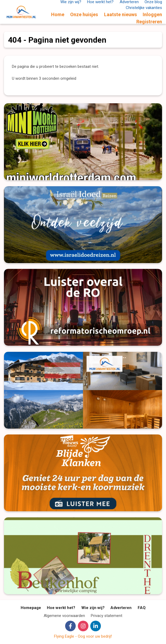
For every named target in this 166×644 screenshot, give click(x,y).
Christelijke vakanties (144, 8)
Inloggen (152, 14)
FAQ (142, 608)
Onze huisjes (84, 14)
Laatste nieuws (120, 14)
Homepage (31, 608)
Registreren (149, 22)
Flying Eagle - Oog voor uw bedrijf (83, 636)
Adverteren (121, 608)
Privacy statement (107, 616)
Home (58, 14)
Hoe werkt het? (61, 608)
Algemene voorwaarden (64, 616)
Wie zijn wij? (93, 608)
